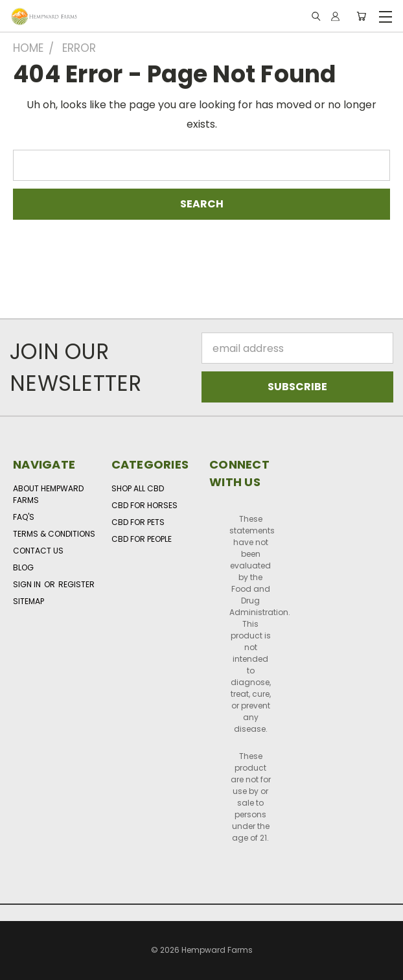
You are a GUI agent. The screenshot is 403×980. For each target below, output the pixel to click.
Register (76, 584)
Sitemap (29, 601)
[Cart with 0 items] (361, 17)
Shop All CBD (138, 488)
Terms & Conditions (54, 534)
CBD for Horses (144, 505)
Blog (23, 567)
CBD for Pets (138, 522)
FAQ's (24, 517)
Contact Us (38, 551)
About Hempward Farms (48, 494)
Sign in (28, 584)
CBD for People (142, 539)
